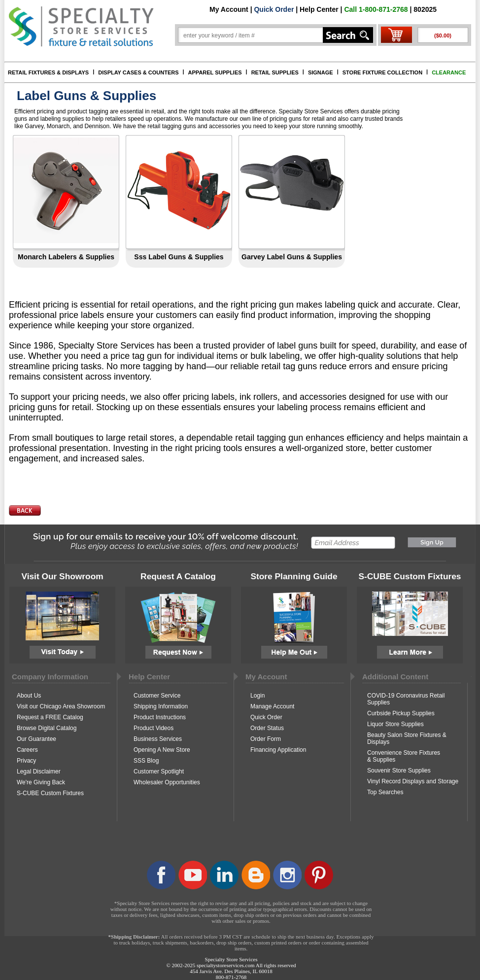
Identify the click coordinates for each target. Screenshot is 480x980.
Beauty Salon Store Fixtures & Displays (407, 738)
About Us (29, 696)
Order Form (266, 739)
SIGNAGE (321, 72)
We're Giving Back (41, 782)
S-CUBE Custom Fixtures (50, 793)
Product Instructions (160, 717)
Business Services (158, 739)
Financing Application (278, 750)
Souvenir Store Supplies (399, 770)
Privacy (26, 761)
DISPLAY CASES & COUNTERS (138, 72)
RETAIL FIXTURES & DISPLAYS (48, 72)
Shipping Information (161, 706)
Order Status (267, 728)
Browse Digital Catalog (47, 728)
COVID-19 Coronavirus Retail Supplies (406, 699)
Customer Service (157, 696)
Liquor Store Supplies (395, 724)
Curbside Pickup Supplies (401, 713)
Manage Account (272, 706)
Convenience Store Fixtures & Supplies (404, 756)
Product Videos (154, 728)
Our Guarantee (36, 739)
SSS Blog (146, 761)
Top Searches (385, 792)
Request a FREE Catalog (50, 717)
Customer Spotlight (159, 771)
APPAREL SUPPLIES (215, 72)
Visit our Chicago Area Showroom (61, 706)
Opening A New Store (162, 750)
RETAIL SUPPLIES (275, 72)
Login (257, 696)
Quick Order (274, 9)
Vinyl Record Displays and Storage (413, 781)
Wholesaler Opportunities (167, 782)
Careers (27, 750)
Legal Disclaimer (39, 771)
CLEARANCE (449, 72)
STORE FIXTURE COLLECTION (382, 72)
